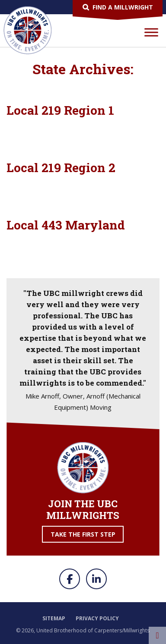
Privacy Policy (97, 618)
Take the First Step (83, 534)
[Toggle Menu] (151, 32)
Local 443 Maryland (66, 225)
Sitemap (54, 618)
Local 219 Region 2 (61, 168)
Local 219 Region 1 (60, 110)
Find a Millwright (123, 7)
